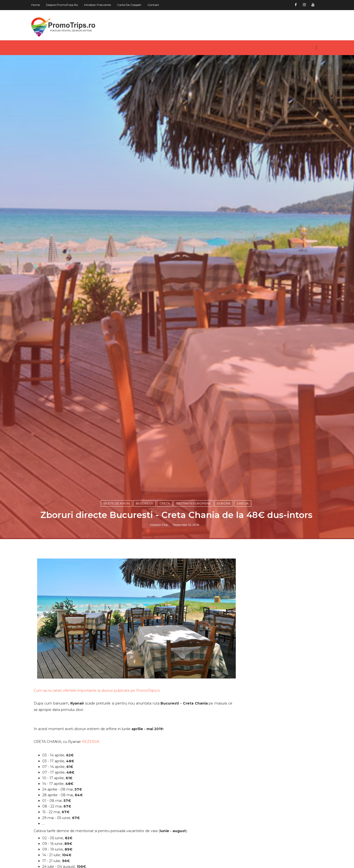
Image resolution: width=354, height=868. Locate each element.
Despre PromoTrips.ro (64, 5)
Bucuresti (145, 539)
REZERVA (93, 774)
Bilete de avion (117, 539)
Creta (165, 539)
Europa (224, 539)
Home (37, 5)
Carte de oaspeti (131, 5)
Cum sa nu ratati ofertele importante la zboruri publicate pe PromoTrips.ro (99, 723)
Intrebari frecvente (99, 5)
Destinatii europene (194, 539)
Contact (155, 5)
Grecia (243, 539)
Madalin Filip (159, 561)
